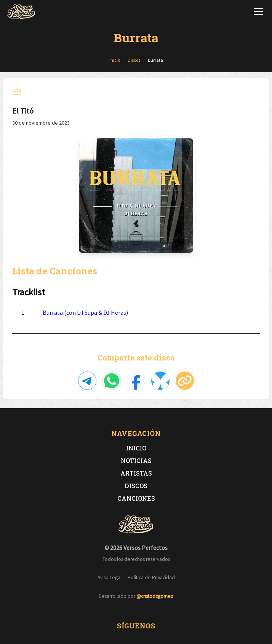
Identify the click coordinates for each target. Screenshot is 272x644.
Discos (136, 486)
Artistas (136, 473)
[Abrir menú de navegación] (258, 11)
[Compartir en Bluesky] (160, 381)
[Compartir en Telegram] (87, 381)
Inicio (136, 448)
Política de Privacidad (151, 578)
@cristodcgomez (155, 596)
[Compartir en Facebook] (136, 381)
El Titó (23, 111)
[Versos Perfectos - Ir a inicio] (21, 11)
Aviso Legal (110, 578)
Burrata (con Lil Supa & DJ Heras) (85, 312)
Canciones (136, 498)
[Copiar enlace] (185, 381)
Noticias (136, 461)
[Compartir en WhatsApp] (112, 381)
